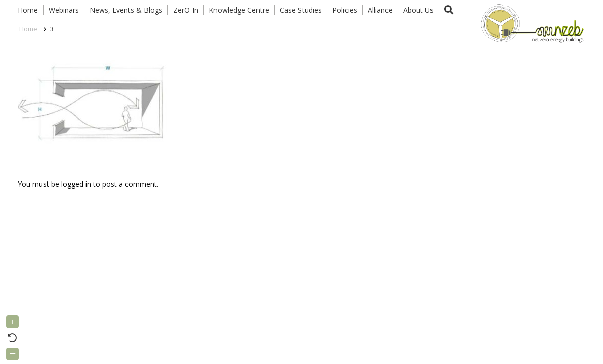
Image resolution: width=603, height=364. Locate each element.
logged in (76, 184)
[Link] (530, 23)
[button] (449, 10)
